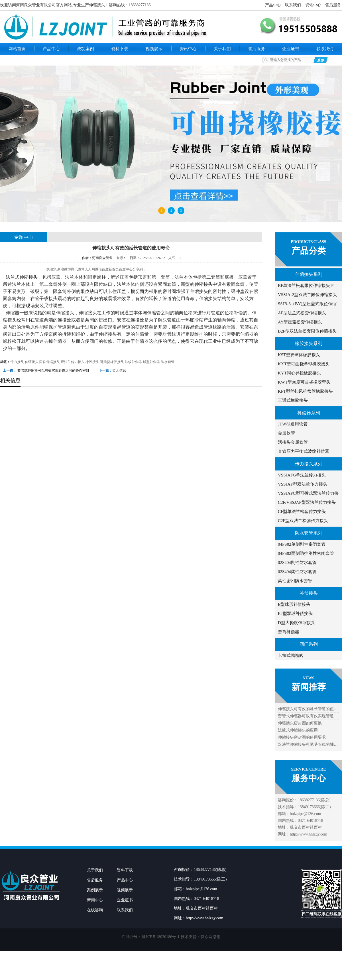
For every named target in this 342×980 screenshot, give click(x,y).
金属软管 (286, 433)
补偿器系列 (309, 413)
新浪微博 (64, 269)
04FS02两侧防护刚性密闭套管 (306, 553)
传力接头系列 (309, 464)
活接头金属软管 (293, 442)
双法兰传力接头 (73, 362)
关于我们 (222, 49)
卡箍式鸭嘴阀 (291, 655)
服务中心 (309, 778)
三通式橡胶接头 (293, 400)
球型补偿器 (151, 362)
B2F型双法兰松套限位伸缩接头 (307, 331)
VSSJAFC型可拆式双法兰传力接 (308, 493)
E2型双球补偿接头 (295, 614)
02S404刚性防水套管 (297, 563)
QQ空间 (51, 269)
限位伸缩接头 (50, 362)
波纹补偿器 (133, 362)
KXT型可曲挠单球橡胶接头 (304, 364)
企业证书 (291, 49)
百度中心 (126, 269)
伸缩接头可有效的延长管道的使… (308, 709)
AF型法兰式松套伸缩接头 (302, 313)
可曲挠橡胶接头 (112, 362)
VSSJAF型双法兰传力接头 (303, 484)
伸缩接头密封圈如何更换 (300, 723)
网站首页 (17, 49)
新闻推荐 (309, 687)
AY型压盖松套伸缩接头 (300, 322)
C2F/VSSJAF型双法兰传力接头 (307, 502)
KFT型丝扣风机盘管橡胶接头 (305, 391)
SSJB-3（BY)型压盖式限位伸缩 (307, 304)
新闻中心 (95, 900)
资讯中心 (313, 5)
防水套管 (168, 362)
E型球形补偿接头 (294, 604)
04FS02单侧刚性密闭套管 (302, 544)
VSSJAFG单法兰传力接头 (302, 475)
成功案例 (85, 49)
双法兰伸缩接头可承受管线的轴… (308, 744)
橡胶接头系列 (309, 344)
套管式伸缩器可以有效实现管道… (308, 716)
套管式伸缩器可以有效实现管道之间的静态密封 (53, 370)
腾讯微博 (78, 269)
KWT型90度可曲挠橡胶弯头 (304, 382)
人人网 (90, 269)
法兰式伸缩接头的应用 (298, 730)
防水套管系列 (309, 533)
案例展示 (95, 890)
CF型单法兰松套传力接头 (302, 512)
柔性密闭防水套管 (295, 581)
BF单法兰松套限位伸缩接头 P (306, 286)
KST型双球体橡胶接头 (299, 355)
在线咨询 (95, 910)
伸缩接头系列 (309, 274)
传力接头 (17, 362)
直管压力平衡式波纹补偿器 (304, 451)
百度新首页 (110, 269)
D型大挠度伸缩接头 (297, 623)
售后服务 (333, 5)
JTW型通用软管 (293, 424)
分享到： (139, 269)
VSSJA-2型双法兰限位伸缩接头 (307, 295)
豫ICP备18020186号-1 (161, 937)
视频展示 (154, 49)
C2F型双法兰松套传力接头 (303, 521)
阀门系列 (309, 644)
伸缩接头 (32, 362)
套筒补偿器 (289, 632)
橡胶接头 (92, 362)
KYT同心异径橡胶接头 (299, 373)
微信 (98, 269)
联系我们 (293, 5)
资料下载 (120, 49)
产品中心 (273, 5)
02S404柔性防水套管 (297, 572)
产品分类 (309, 251)
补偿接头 (309, 593)
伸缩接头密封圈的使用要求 (302, 737)
